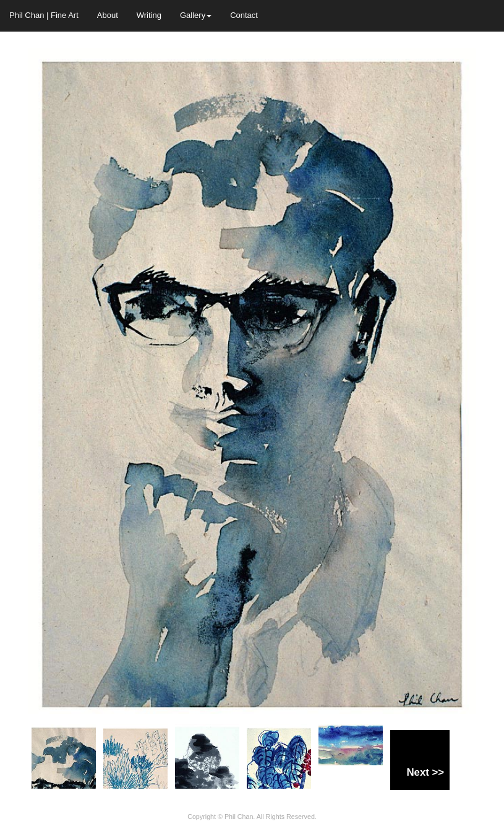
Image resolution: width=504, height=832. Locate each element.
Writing (149, 15)
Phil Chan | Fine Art (44, 15)
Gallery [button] (196, 15)
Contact (244, 15)
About (108, 15)
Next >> (425, 772)
